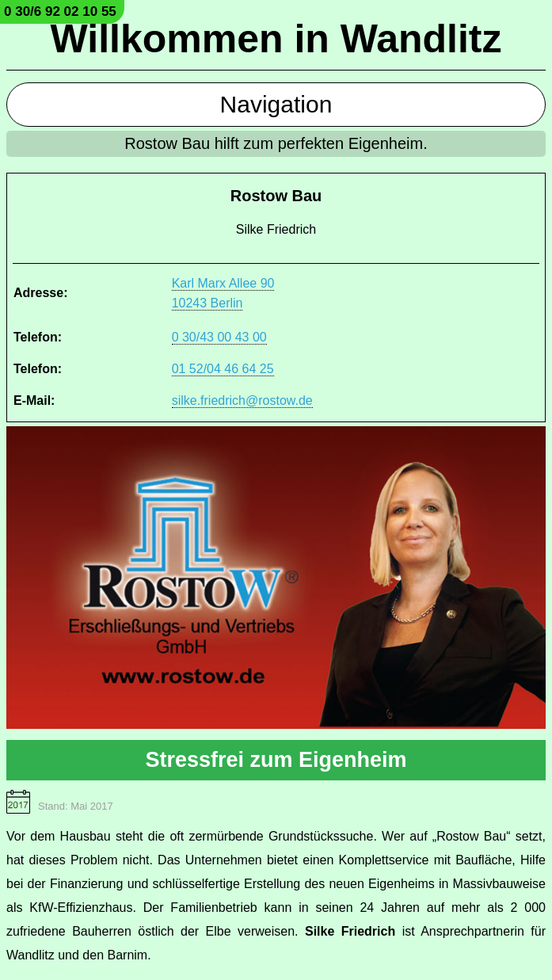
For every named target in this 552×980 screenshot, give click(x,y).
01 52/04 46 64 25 (223, 369)
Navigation (276, 104)
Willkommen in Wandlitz (276, 39)
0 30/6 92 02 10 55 (60, 11)
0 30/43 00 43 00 (219, 337)
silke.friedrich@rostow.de (242, 400)
